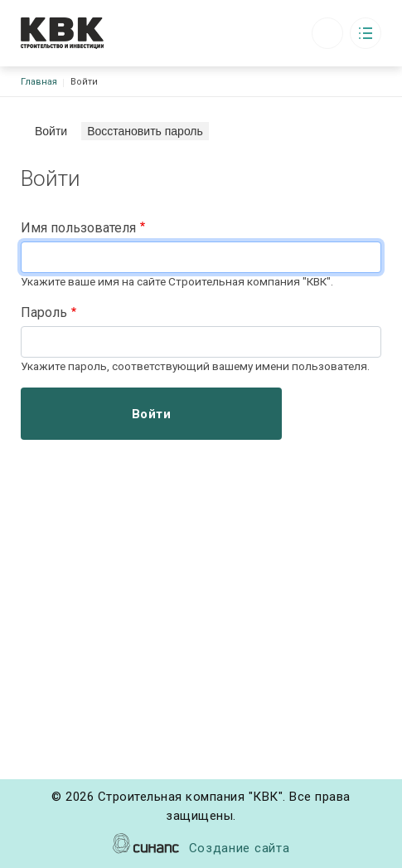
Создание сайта (240, 849)
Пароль (44, 312)
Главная (39, 82)
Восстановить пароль (145, 131)
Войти (54, 131)
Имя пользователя (78, 228)
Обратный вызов (327, 33)
